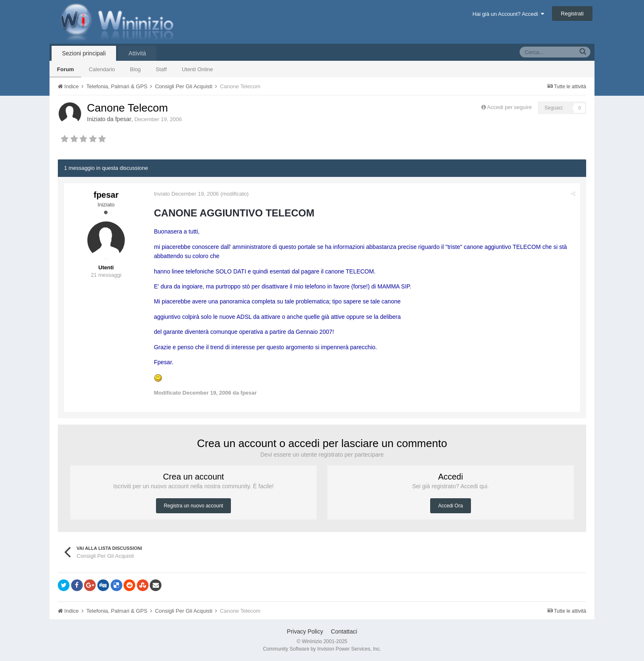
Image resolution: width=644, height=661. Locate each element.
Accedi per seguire (510, 107)
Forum (65, 69)
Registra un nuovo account (194, 506)
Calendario (102, 69)
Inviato (186, 194)
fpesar (123, 119)
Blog (135, 69)
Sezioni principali (84, 53)
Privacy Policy (305, 631)
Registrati (572, 14)
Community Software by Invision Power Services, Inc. (322, 649)
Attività (137, 53)
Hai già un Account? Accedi (509, 14)
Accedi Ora (450, 506)
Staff (161, 69)
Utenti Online (197, 69)
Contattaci (344, 631)
